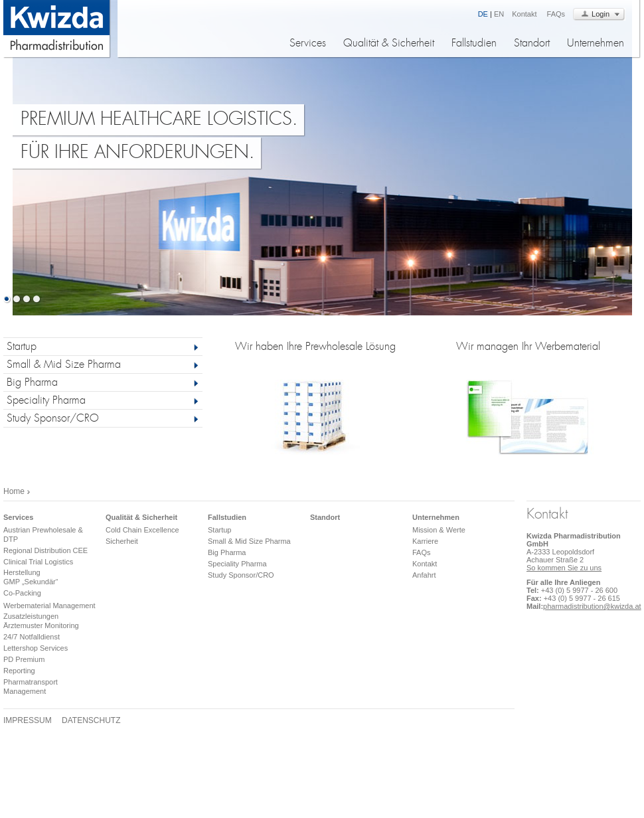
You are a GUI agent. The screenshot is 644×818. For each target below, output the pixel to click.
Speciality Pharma (46, 401)
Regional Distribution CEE (45, 550)
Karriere (425, 541)
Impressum (28, 720)
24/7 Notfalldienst (32, 637)
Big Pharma (32, 383)
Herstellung (22, 572)
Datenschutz (91, 720)
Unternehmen (596, 44)
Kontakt (524, 14)
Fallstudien (474, 44)
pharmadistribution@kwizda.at (592, 606)
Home (14, 491)
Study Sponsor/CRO (53, 419)
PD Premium (24, 659)
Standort (532, 44)
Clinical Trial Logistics (38, 562)
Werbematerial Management (49, 606)
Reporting (19, 671)
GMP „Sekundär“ (31, 582)
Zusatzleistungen (31, 616)
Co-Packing (22, 593)
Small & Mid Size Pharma (64, 366)
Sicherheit (122, 541)
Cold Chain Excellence (142, 530)
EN (499, 14)
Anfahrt (424, 575)
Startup (22, 348)
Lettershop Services (36, 648)
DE (483, 14)
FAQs (556, 14)
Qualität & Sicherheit (389, 44)
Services (308, 44)
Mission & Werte (439, 530)
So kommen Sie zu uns (564, 568)
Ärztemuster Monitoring (41, 625)
